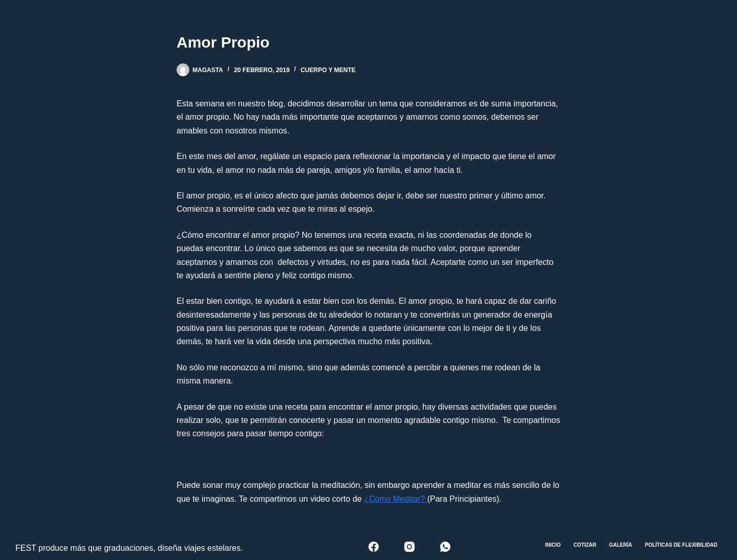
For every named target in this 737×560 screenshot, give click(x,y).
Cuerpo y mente (328, 70)
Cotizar (585, 545)
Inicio (553, 545)
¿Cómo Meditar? (396, 499)
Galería (621, 545)
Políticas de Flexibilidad (681, 545)
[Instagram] (409, 547)
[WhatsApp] (445, 547)
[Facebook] (374, 547)
